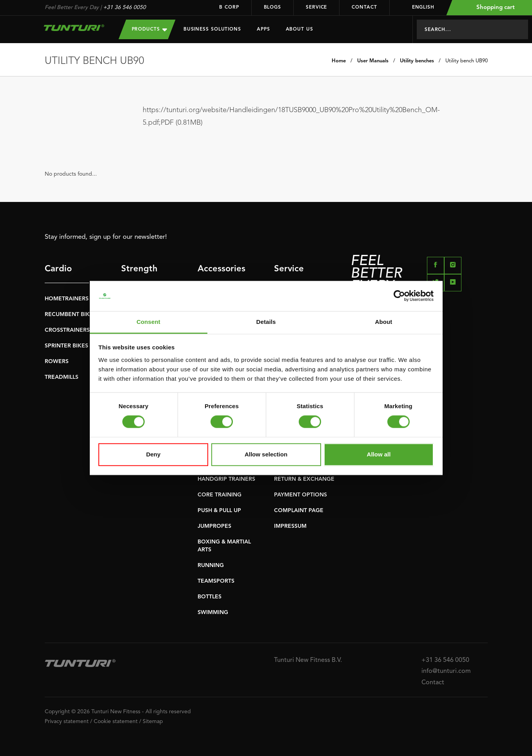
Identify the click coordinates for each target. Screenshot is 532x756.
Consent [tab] (148, 322)
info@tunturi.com (446, 671)
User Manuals (373, 61)
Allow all (379, 454)
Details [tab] (266, 322)
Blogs (273, 7)
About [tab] (384, 322)
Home (339, 61)
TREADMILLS (62, 377)
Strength (139, 269)
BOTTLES (210, 597)
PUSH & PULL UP (219, 511)
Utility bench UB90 (467, 61)
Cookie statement (116, 721)
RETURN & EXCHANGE (304, 479)
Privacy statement (67, 721)
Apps (263, 29)
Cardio (58, 269)
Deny (153, 454)
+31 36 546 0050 (124, 7)
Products (149, 29)
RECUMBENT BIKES (71, 314)
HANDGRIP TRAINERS (226, 479)
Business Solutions (212, 29)
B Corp (229, 7)
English (418, 7)
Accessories (220, 269)
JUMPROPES (214, 526)
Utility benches (417, 61)
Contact (364, 7)
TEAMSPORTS (216, 581)
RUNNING (211, 565)
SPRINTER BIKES (66, 346)
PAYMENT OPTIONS (300, 495)
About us (300, 29)
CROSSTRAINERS (67, 330)
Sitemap (153, 721)
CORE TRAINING (220, 495)
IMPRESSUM (290, 526)
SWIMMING (213, 612)
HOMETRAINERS (67, 299)
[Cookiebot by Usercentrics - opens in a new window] (399, 296)
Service (316, 7)
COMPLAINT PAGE (299, 511)
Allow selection (266, 454)
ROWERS (57, 362)
